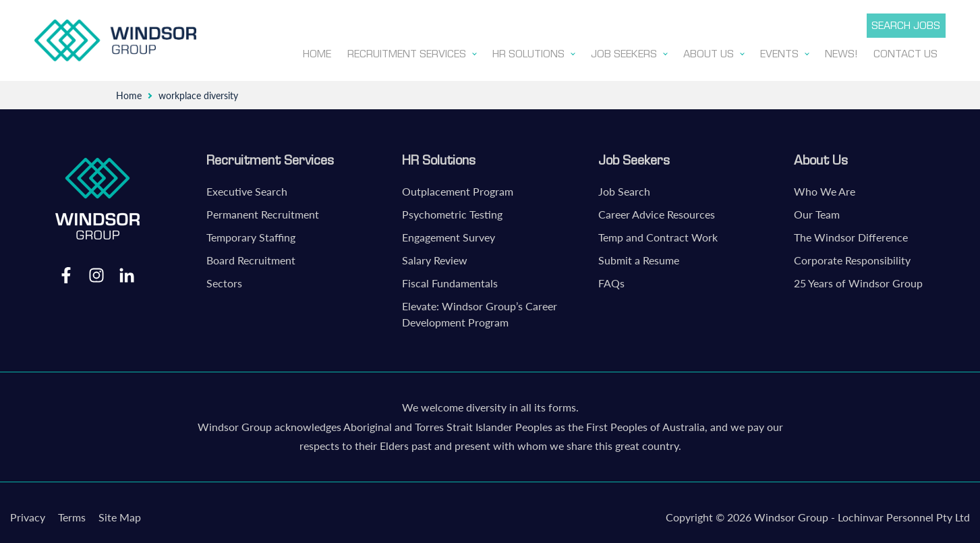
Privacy (28, 514)
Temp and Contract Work (658, 234)
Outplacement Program (458, 189)
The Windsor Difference (851, 234)
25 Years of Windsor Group (858, 280)
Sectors (224, 280)
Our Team (817, 211)
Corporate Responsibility (852, 257)
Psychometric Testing (452, 211)
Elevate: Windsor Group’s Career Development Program (480, 311)
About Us (821, 157)
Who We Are (825, 189)
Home (129, 93)
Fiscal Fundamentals (450, 280)
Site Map (120, 514)
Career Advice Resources (657, 211)
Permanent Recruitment (263, 211)
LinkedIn (127, 272)
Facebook (66, 272)
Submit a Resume (639, 257)
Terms (72, 514)
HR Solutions (439, 157)
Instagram (96, 272)
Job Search (624, 189)
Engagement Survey (449, 234)
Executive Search (247, 189)
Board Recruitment (251, 257)
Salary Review (435, 257)
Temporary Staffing (251, 234)
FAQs (611, 280)
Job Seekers (634, 157)
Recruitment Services (270, 157)
